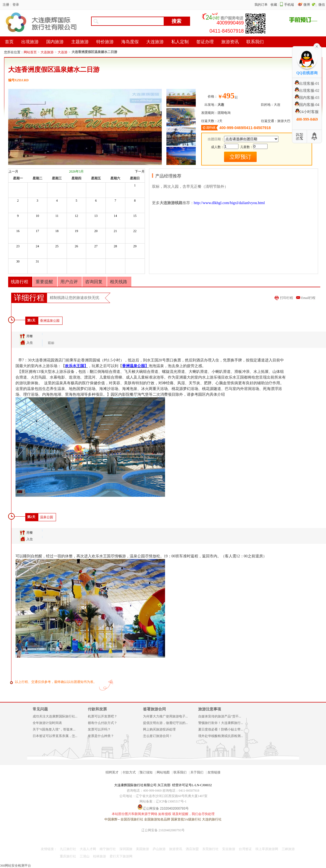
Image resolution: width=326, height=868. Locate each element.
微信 (322, 5)
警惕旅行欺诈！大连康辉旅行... (221, 723)
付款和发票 (97, 709)
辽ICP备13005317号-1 (171, 801)
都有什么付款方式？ (103, 723)
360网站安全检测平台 (15, 866)
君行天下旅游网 (121, 856)
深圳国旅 (126, 849)
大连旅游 (47, 52)
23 (18, 246)
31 (38, 261)
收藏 (274, 5)
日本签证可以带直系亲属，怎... (55, 736)
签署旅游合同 (154, 709)
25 (57, 246)
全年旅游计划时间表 (47, 723)
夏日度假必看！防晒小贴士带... (221, 729)
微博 (307, 5)
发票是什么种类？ (101, 736)
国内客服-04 (307, 105)
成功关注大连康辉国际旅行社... (55, 716)
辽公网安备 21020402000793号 (163, 830)
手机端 (289, 5)
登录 (16, 5)
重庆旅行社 (68, 856)
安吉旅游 (229, 849)
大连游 (63, 52)
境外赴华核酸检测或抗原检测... (221, 736)
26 (76, 246)
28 (115, 246)
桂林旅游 (100, 856)
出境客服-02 (307, 91)
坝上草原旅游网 (267, 849)
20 (96, 231)
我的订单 (261, 5)
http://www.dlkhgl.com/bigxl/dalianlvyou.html (229, 203)
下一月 (140, 171)
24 (38, 246)
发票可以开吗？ (99, 729)
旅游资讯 (176, 849)
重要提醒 (44, 282)
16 (18, 231)
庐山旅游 (159, 849)
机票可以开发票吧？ (103, 716)
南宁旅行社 (108, 849)
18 (57, 231)
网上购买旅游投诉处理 (159, 729)
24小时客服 (307, 112)
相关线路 (119, 282)
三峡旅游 (288, 849)
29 (135, 246)
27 (96, 246)
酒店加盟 (192, 849)
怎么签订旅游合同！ (158, 736)
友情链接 (214, 772)
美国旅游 (142, 849)
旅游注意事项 (210, 709)
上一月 (13, 171)
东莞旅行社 (210, 849)
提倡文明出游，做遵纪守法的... (165, 723)
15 (135, 216)
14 (115, 216)
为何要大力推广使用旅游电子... (165, 716)
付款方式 (129, 772)
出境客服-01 (307, 84)
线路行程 (20, 282)
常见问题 (40, 709)
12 (76, 216)
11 (57, 216)
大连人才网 (88, 849)
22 (135, 231)
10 (38, 216)
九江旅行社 (68, 849)
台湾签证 (245, 849)
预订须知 (146, 772)
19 (76, 231)
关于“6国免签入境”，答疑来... (54, 729)
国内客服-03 (307, 98)
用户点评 (69, 282)
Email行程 (308, 298)
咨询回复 (94, 282)
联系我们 (180, 772)
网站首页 (30, 52)
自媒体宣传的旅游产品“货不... (220, 716)
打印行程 (287, 298)
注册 (6, 5)
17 (38, 231)
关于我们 (197, 772)
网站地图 (163, 772)
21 (115, 231)
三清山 (85, 856)
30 (18, 261)
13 (96, 216)
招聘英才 (112, 772)
